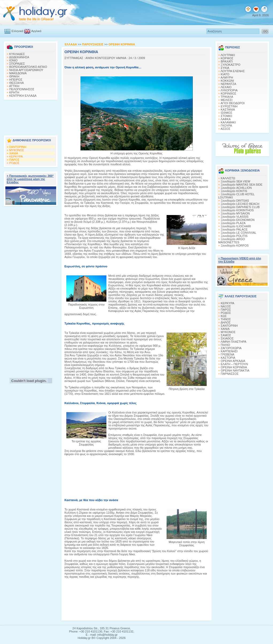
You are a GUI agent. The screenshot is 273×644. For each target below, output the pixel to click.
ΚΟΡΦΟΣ (227, 58)
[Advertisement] (31, 116)
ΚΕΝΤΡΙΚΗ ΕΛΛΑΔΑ (23, 96)
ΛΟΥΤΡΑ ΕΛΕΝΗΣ (233, 71)
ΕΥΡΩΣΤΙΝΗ (229, 106)
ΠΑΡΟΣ (14, 160)
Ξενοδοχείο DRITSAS (235, 201)
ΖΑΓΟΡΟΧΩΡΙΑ (231, 348)
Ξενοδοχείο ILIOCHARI (236, 226)
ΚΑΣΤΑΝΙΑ (228, 110)
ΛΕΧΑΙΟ (226, 87)
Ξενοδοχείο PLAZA (233, 223)
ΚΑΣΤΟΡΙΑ (228, 358)
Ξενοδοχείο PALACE (234, 229)
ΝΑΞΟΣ (226, 306)
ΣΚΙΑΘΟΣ (227, 338)
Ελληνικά (14, 31)
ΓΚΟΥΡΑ (226, 126)
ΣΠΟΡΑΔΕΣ (17, 64)
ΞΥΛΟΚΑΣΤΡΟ (231, 65)
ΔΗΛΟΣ (226, 322)
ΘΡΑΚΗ (14, 76)
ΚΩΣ (224, 316)
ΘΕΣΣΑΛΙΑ (17, 83)
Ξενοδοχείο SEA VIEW (236, 181)
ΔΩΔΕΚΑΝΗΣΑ (19, 57)
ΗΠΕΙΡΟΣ (16, 80)
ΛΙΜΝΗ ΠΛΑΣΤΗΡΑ (233, 342)
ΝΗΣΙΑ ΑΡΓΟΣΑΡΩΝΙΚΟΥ (26, 70)
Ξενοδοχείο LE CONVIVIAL (239, 233)
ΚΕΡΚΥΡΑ (16, 157)
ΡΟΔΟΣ (14, 163)
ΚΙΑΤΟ (225, 74)
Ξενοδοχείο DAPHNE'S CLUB (240, 207)
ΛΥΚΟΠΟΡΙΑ (229, 90)
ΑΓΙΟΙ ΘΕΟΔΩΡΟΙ (233, 103)
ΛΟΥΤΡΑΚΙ (228, 55)
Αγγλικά (33, 31)
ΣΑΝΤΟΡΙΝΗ (18, 147)
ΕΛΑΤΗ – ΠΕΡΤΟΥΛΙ (234, 364)
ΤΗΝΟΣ (226, 319)
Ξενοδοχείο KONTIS (234, 191)
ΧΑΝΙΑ (14, 153)
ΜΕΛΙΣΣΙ (227, 100)
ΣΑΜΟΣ (226, 335)
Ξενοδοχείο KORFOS (235, 245)
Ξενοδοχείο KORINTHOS (237, 210)
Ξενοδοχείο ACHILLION (236, 188)
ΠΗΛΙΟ (226, 345)
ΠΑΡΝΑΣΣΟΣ (230, 374)
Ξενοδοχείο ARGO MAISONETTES (232, 241)
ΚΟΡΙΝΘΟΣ (229, 93)
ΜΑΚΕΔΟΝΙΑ (18, 73)
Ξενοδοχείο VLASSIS (235, 217)
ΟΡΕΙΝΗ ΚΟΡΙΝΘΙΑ (234, 367)
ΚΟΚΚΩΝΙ (227, 81)
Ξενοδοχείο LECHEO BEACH (240, 204)
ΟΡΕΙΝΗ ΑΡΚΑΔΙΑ (233, 361)
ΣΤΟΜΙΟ (227, 116)
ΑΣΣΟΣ (225, 129)
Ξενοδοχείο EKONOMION (238, 220)
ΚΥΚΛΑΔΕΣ (17, 54)
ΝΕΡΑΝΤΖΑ (229, 84)
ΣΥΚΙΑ (225, 68)
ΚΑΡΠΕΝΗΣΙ (229, 351)
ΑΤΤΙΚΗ (14, 86)
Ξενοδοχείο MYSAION (235, 213)
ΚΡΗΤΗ (14, 92)
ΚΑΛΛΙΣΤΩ (228, 178)
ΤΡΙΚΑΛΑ (227, 97)
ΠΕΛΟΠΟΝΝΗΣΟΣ (22, 89)
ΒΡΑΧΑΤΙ (227, 61)
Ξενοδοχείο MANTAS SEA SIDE (242, 185)
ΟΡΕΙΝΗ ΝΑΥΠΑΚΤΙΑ (235, 370)
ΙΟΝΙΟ (14, 60)
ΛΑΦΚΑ (226, 119)
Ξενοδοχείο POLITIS (234, 236)
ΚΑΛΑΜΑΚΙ (228, 122)
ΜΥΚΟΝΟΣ (17, 150)
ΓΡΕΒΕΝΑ (228, 354)
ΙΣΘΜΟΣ (227, 113)
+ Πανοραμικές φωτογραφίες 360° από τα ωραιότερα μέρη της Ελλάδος (30, 179)
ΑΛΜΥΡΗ (227, 77)
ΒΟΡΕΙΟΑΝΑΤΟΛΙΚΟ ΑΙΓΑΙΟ (28, 67)
